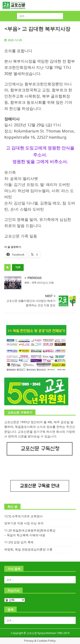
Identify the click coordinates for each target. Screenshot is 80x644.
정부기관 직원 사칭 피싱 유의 (24, 523)
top (18, 267)
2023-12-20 (15, 40)
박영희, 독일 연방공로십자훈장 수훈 (28, 549)
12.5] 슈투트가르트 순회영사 (23, 516)
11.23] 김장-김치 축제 (19, 542)
